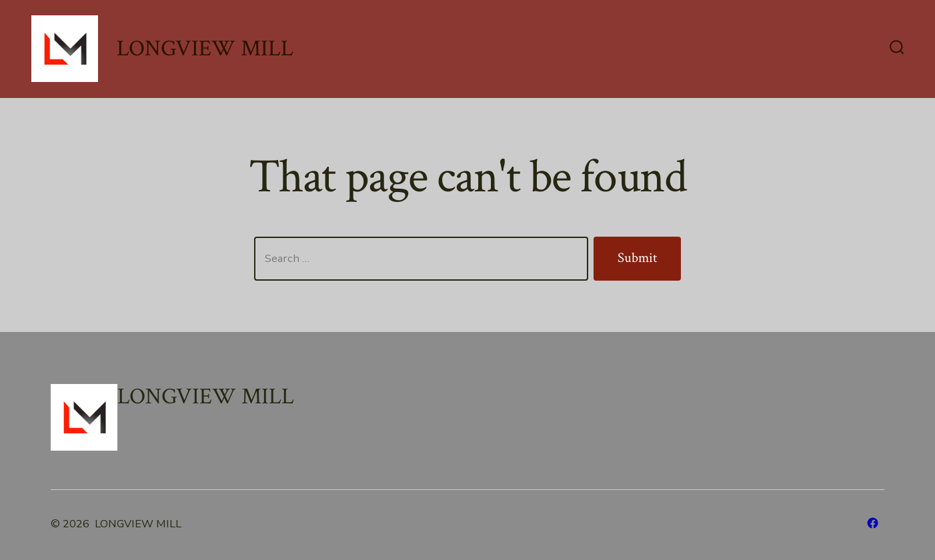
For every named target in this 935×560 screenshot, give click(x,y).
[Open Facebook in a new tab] (873, 523)
